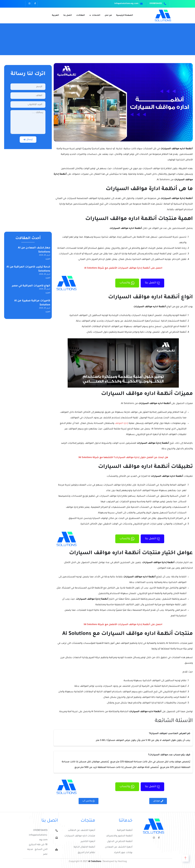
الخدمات (96, 15)
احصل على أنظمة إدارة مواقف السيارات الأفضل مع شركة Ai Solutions (123, 268)
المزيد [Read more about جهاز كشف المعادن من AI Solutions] (48, 259)
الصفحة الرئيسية (125, 15)
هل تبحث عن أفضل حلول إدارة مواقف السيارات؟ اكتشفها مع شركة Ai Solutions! (123, 458)
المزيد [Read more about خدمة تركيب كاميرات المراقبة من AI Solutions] (48, 278)
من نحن (108, 15)
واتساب (122, 283)
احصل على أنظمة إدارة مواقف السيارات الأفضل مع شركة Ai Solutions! (123, 625)
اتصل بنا (68, 15)
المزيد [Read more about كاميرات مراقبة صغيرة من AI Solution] (48, 312)
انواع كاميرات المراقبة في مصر (31, 286)
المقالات (81, 15)
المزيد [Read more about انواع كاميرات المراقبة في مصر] (48, 293)
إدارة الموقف (121, 424)
